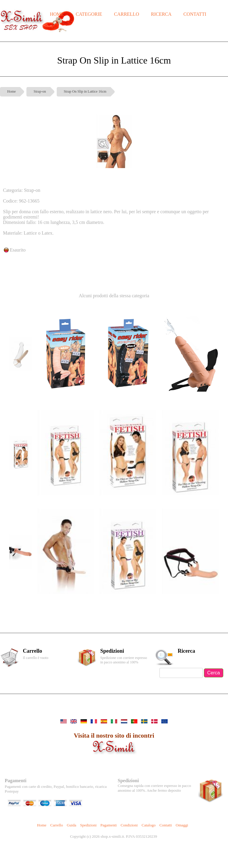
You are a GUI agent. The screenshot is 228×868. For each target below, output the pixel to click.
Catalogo (149, 825)
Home (11, 91)
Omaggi (182, 825)
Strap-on (40, 91)
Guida (72, 825)
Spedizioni (88, 825)
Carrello (57, 825)
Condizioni (129, 825)
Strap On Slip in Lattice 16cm (85, 91)
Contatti (166, 825)
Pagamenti (109, 825)
